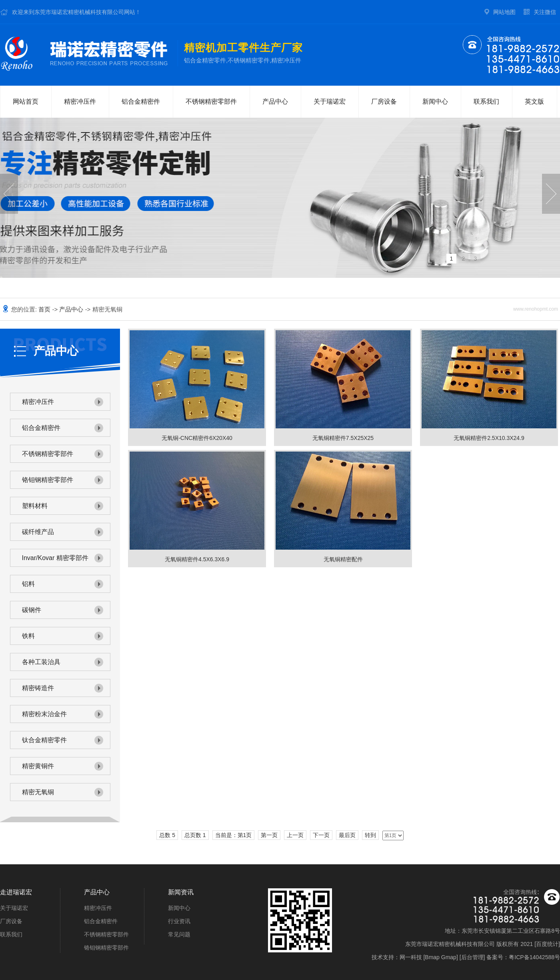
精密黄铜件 (38, 766)
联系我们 (486, 101)
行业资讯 (179, 921)
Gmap (449, 957)
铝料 (28, 584)
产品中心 (275, 101)
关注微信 (545, 12)
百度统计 (547, 944)
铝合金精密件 (141, 101)
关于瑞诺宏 (330, 101)
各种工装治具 (41, 662)
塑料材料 (35, 506)
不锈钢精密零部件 (211, 101)
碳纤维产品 (38, 532)
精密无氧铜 (38, 792)
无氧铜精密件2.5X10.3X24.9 (489, 438)
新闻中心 (435, 101)
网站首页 (26, 101)
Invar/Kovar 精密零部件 (55, 558)
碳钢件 (32, 610)
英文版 (534, 101)
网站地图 (504, 12)
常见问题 (179, 934)
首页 (45, 309)
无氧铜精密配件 (343, 559)
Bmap (432, 957)
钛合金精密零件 (44, 740)
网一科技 (411, 957)
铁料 (28, 636)
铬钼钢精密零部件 (48, 480)
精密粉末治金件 (44, 714)
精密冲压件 (80, 101)
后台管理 (472, 957)
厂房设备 (384, 101)
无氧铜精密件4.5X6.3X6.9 (197, 559)
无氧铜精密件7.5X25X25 (343, 438)
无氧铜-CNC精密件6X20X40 (197, 438)
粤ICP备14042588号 (534, 957)
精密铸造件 (38, 688)
